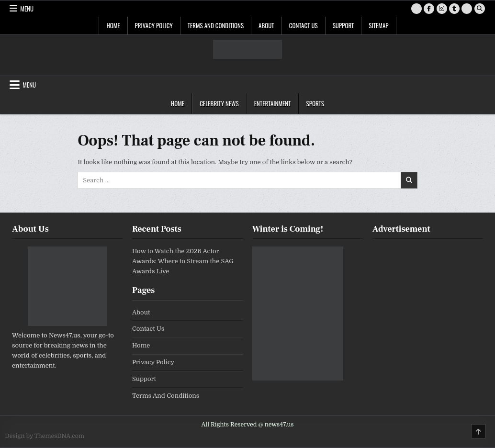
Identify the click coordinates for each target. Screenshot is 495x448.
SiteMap (378, 25)
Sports (315, 103)
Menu (27, 9)
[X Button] (416, 9)
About (266, 25)
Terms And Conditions (216, 25)
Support (343, 25)
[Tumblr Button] (454, 9)
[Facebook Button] (429, 9)
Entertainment (273, 103)
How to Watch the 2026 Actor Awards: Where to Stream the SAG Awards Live (183, 261)
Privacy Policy (154, 25)
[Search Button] (480, 9)
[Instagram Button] (442, 9)
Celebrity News (219, 103)
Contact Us (304, 25)
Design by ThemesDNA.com (45, 436)
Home (113, 25)
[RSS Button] (467, 9)
